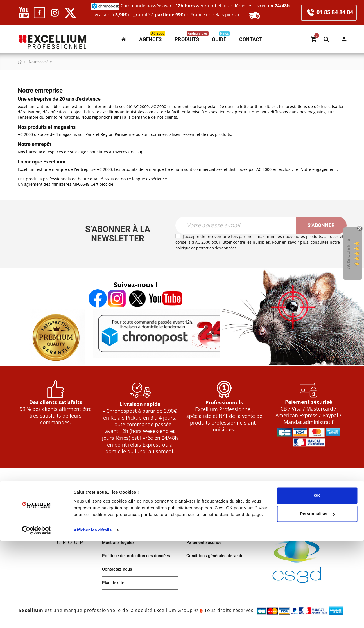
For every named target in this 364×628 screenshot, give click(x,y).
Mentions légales (119, 545)
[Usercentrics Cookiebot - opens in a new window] (36, 617)
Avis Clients (348, 254)
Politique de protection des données (138, 559)
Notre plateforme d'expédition (132, 517)
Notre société (116, 503)
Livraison (196, 531)
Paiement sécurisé (205, 545)
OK (317, 582)
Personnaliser (317, 601)
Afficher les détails (93, 617)
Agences (111, 531)
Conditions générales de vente (217, 559)
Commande (198, 517)
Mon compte (344, 39)
